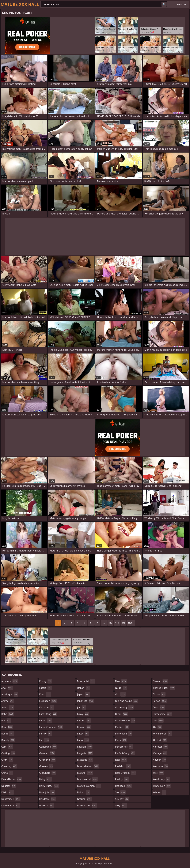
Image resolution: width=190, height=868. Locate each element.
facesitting (48, 714)
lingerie (85, 753)
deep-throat (12, 779)
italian (83, 688)
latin (83, 740)
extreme (47, 707)
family (46, 734)
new (121, 681)
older (122, 714)
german (47, 753)
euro (45, 694)
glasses (46, 766)
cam (7, 747)
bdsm (8, 734)
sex (120, 792)
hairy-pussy (49, 786)
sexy (121, 805)
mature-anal (87, 779)
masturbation (88, 766)
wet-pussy (162, 779)
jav (82, 707)
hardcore (48, 799)
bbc (6, 721)
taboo (159, 694)
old (120, 694)
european (48, 701)
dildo (8, 792)
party (121, 740)
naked (84, 792)
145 (123, 623)
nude (121, 688)
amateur (9, 681)
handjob (47, 792)
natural (85, 799)
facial (46, 721)
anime (8, 701)
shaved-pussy (164, 688)
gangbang (48, 747)
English (182, 4)
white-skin (162, 786)
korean (84, 727)
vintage (160, 753)
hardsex (47, 805)
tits (158, 721)
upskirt (160, 740)
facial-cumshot (51, 727)
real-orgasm (126, 773)
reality (122, 779)
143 (110, 623)
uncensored (163, 734)
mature (85, 773)
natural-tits (87, 805)
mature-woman (89, 786)
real (121, 760)
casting (8, 753)
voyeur (160, 760)
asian (8, 707)
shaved (160, 681)
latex (83, 734)
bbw (7, 727)
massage (85, 760)
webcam (161, 766)
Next (131, 623)
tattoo (160, 701)
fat (44, 740)
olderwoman (125, 721)
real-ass (123, 766)
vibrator (160, 747)
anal (7, 688)
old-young (124, 707)
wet (159, 773)
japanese (85, 701)
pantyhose (124, 734)
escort (46, 688)
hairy (46, 779)
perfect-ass (124, 747)
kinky (83, 714)
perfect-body (125, 753)
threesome (163, 714)
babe (7, 714)
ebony (46, 681)
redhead (123, 786)
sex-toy (122, 799)
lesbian (85, 747)
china (7, 773)
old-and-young (126, 701)
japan (84, 694)
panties (122, 727)
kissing (84, 721)
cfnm (7, 760)
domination (11, 805)
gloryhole (48, 773)
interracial (86, 681)
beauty (8, 740)
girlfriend (47, 760)
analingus (10, 694)
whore (160, 792)
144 (117, 623)
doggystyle (11, 799)
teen (159, 707)
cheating (9, 766)
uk (157, 727)
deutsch (9, 786)
